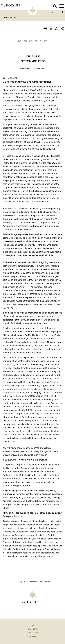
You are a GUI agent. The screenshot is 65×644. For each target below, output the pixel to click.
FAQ (32, 625)
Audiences (7, 18)
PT (45, 41)
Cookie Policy (33, 633)
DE (20, 41)
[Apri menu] (61, 6)
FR (36, 41)
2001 (15, 18)
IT (41, 41)
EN (25, 41)
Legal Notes (33, 629)
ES (31, 41)
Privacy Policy (33, 637)
